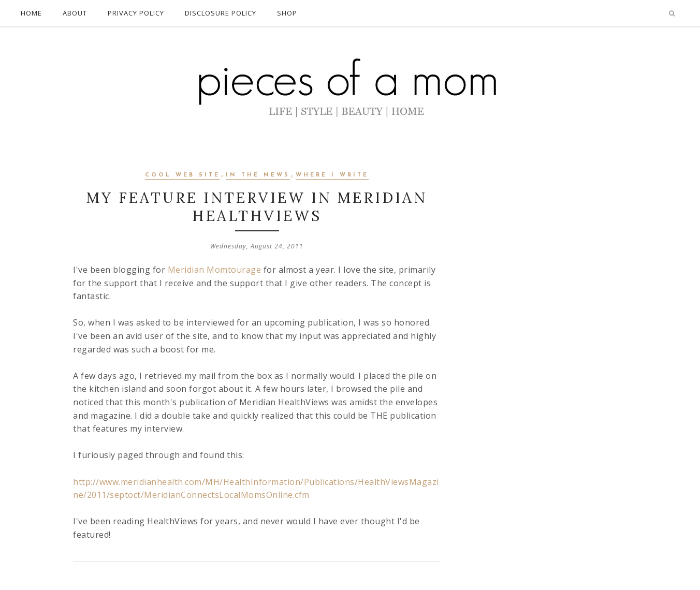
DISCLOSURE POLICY (221, 13)
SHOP (287, 13)
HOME (31, 13)
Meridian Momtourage (213, 270)
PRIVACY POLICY (136, 13)
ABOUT (75, 13)
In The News (258, 175)
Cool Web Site (183, 175)
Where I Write (332, 175)
